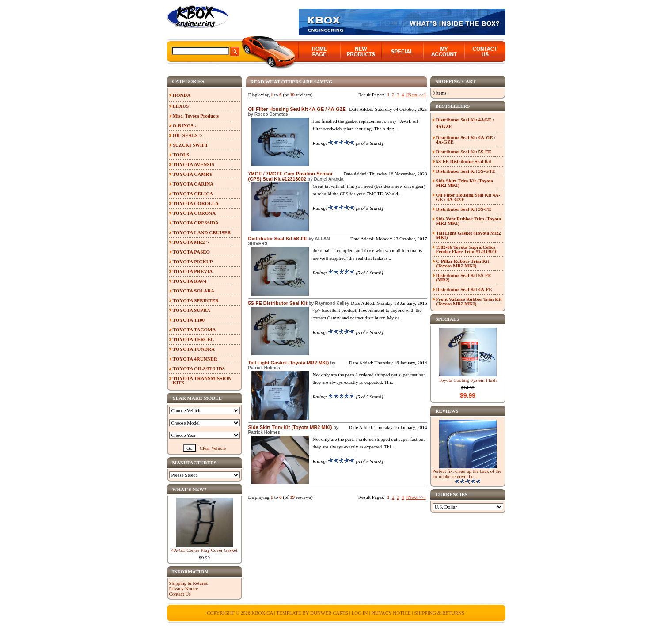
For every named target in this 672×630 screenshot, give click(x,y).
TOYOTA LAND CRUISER (202, 232)
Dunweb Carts (330, 613)
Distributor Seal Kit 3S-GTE (466, 171)
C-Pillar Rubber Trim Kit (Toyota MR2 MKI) (463, 263)
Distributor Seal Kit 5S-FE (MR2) (464, 277)
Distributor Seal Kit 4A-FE (464, 289)
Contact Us (180, 594)
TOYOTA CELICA (193, 194)
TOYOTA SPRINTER (196, 300)
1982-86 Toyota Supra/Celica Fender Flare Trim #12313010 (467, 249)
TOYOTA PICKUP (193, 262)
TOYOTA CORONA (194, 213)
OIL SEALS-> (188, 135)
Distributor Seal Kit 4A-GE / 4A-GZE (466, 140)
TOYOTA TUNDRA (194, 349)
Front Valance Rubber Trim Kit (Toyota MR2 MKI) (469, 301)
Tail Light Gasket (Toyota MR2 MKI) (289, 363)
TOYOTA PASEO (192, 252)
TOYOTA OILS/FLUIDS (199, 368)
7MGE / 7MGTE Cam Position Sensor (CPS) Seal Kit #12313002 (291, 176)
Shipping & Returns (189, 583)
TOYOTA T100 (189, 320)
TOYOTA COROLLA (196, 203)
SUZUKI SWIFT (190, 145)
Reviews (447, 411)
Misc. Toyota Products (196, 116)
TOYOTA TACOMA (194, 330)
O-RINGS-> (185, 125)
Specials (448, 319)
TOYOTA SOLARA (194, 291)
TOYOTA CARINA (193, 184)
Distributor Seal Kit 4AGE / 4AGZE (465, 123)
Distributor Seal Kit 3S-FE (464, 209)
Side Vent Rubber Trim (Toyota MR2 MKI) (469, 221)
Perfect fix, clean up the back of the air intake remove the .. (467, 474)
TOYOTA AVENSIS (194, 164)
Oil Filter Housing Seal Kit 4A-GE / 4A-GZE (297, 109)
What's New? (190, 489)
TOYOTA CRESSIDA (196, 223)
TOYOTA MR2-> (191, 242)
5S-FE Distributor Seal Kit (278, 303)
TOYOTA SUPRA (192, 310)
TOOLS (181, 155)
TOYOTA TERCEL (194, 339)
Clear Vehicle (213, 448)
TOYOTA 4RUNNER (195, 359)
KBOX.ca (262, 613)
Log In (359, 613)
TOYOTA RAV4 (190, 281)
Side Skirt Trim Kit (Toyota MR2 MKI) (290, 427)
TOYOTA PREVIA (193, 271)
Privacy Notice (184, 588)
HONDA (182, 95)
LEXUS (181, 106)
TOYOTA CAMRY (193, 174)
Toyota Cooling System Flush (468, 380)
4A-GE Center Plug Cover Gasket (205, 550)
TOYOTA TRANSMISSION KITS (202, 380)
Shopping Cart (456, 81)
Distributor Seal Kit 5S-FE (278, 239)
